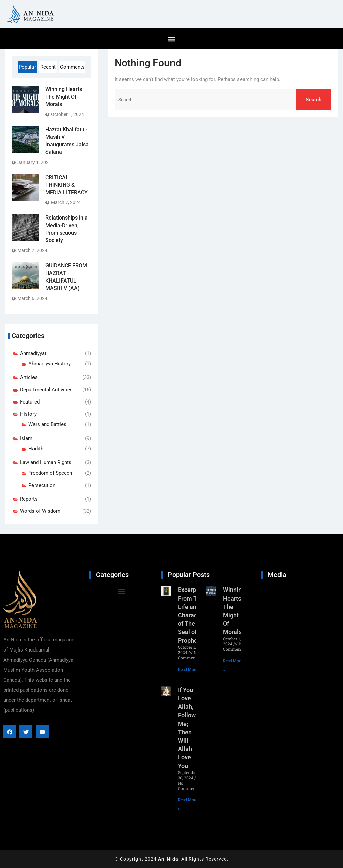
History (28, 414)
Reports (29, 499)
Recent (48, 67)
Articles (29, 377)
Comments (72, 67)
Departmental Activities (46, 390)
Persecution (42, 485)
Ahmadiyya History (50, 364)
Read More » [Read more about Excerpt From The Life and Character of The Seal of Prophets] (189, 670)
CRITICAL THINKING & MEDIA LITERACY (66, 185)
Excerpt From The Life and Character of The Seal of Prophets (191, 615)
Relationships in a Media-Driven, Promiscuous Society (66, 229)
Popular (27, 67)
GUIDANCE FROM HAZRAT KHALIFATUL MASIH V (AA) (66, 277)
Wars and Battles (47, 424)
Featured (30, 402)
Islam (26, 438)
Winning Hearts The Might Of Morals (64, 97)
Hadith (36, 449)
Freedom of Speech (50, 473)
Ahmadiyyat (33, 353)
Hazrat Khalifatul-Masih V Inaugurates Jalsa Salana (67, 141)
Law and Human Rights (46, 462)
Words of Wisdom (40, 511)
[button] (172, 39)
